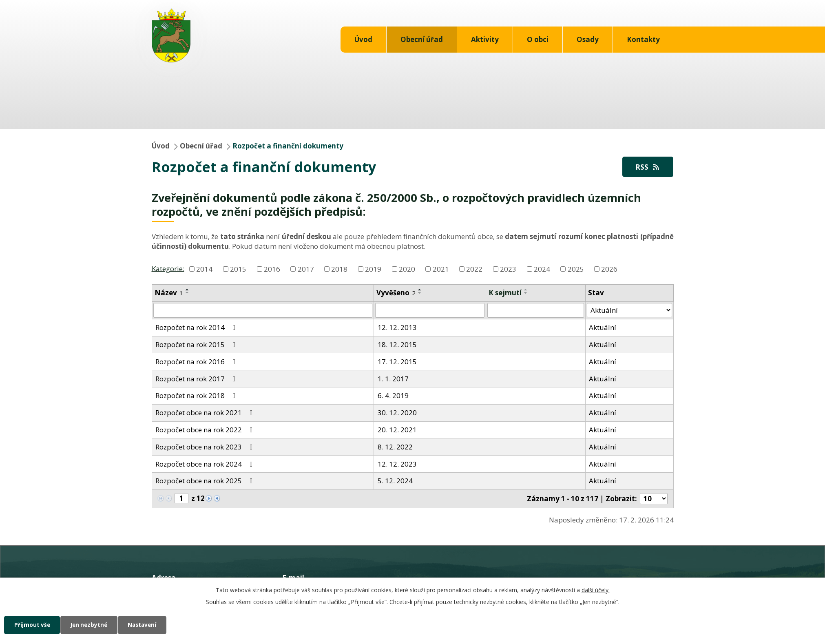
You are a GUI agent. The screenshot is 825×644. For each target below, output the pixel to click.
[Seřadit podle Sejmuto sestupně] (526, 293)
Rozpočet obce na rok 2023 (206, 447)
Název (169, 293)
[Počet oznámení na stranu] (654, 499)
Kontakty (643, 39)
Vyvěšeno (396, 293)
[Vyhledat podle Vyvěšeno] (430, 311)
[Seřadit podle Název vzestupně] (188, 290)
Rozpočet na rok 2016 (197, 362)
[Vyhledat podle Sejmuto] (536, 311)
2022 (474, 269)
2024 (542, 269)
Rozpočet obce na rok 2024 (206, 464)
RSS (647, 167)
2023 (508, 269)
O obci (538, 39)
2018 (339, 269)
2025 (576, 269)
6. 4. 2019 (393, 396)
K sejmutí (505, 293)
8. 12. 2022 (395, 447)
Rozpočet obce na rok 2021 (206, 413)
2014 (204, 269)
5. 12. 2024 (395, 481)
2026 (609, 269)
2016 (272, 269)
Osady (588, 39)
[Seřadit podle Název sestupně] (188, 293)
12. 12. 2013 (397, 328)
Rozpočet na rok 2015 (197, 345)
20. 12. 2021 (397, 430)
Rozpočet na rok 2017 (197, 379)
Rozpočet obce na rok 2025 (206, 481)
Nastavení (153, 625)
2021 (441, 269)
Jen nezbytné (95, 625)
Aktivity (485, 39)
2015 (238, 269)
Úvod (363, 39)
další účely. (596, 589)
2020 (407, 269)
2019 (373, 269)
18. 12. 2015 (397, 345)
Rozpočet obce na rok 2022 (206, 430)
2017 (306, 269)
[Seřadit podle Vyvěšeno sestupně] (420, 293)
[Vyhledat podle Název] (263, 311)
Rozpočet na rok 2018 (197, 396)
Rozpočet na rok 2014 (197, 328)
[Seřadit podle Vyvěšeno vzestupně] (420, 290)
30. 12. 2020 (397, 413)
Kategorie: (168, 269)
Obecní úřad (422, 39)
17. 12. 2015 (397, 362)
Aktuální (603, 328)
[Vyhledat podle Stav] (629, 311)
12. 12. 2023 (397, 464)
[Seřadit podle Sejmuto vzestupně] (526, 290)
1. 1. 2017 (393, 379)
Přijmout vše (34, 625)
